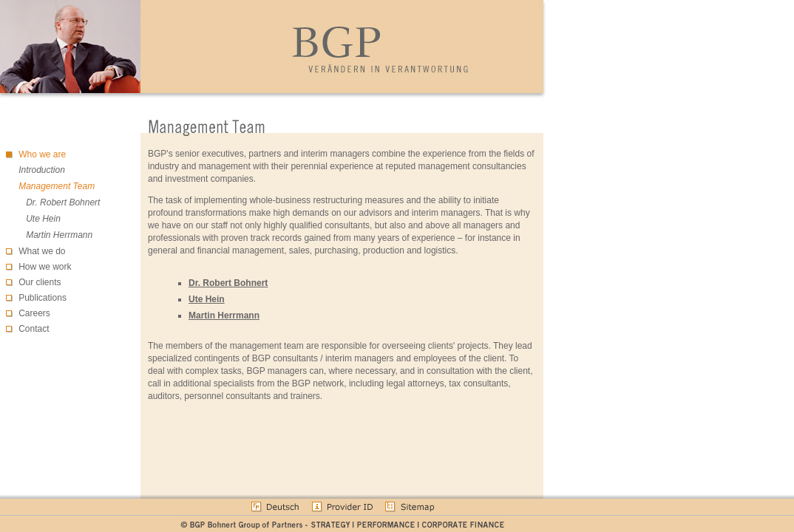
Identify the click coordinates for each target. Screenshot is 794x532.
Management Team (57, 186)
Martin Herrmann (59, 235)
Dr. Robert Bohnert (63, 202)
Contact (34, 329)
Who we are (42, 154)
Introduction (42, 170)
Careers (34, 313)
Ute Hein (43, 219)
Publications (43, 298)
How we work (45, 267)
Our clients (40, 282)
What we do (42, 251)
